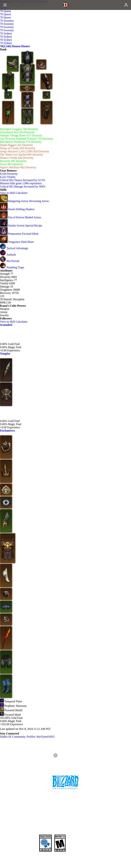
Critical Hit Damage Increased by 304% (23, 186)
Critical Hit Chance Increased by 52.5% (23, 180)
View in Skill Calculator (16, 193)
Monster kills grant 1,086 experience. (21, 183)
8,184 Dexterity (9, 174)
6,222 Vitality (8, 177)
